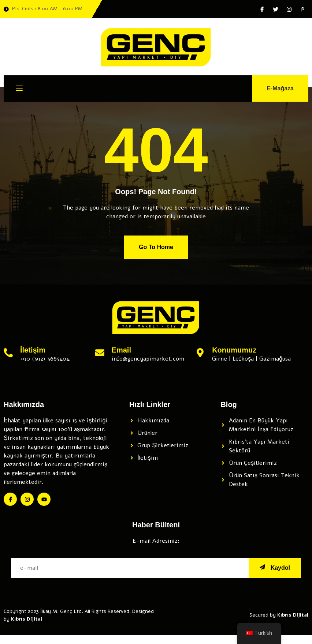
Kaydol (275, 568)
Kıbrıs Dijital (27, 619)
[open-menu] (19, 89)
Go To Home (156, 247)
